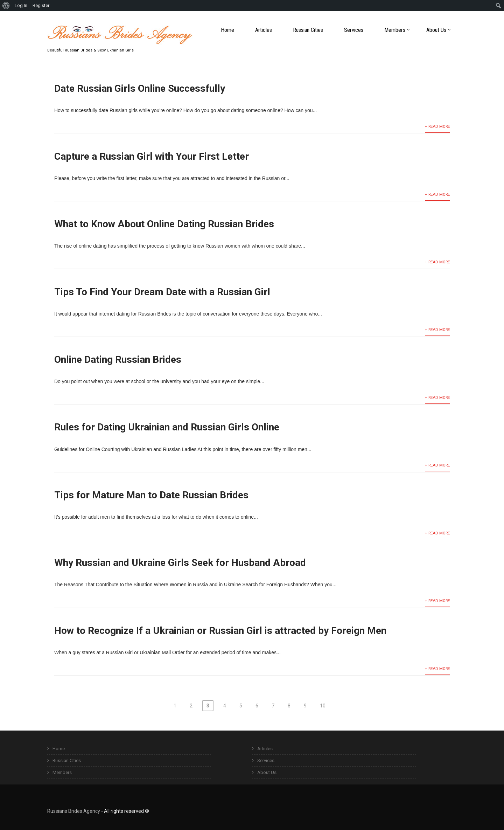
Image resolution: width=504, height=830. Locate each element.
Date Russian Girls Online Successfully (140, 88)
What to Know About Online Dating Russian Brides (164, 224)
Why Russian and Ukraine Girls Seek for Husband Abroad (180, 563)
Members (397, 30)
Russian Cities (308, 30)
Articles (264, 30)
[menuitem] (6, 6)
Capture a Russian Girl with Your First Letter (152, 156)
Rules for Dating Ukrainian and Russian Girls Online (167, 427)
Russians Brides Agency (74, 811)
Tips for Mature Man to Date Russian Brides (151, 495)
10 (323, 706)
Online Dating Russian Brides (118, 359)
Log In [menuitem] (21, 5)
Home (227, 30)
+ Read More (437, 127)
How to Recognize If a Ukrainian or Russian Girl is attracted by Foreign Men (220, 631)
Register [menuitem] (41, 5)
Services (354, 30)
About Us (439, 30)
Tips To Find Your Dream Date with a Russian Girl (162, 292)
